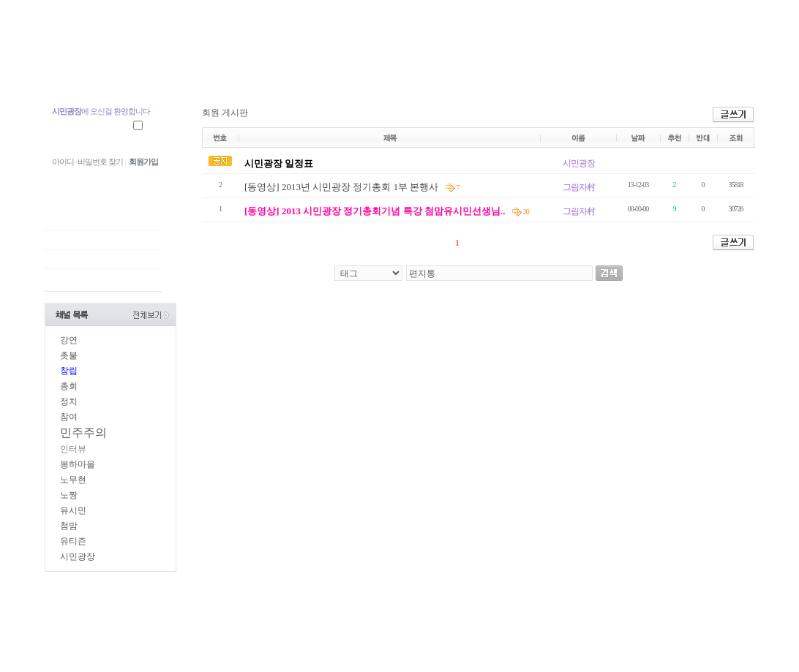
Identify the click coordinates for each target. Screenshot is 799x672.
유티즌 (73, 541)
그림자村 (579, 187)
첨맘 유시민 (84, 71)
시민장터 (486, 71)
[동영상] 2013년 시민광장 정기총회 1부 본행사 (343, 187)
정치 (69, 401)
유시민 (73, 510)
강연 (69, 340)
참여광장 (294, 71)
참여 (69, 417)
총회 (69, 386)
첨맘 (69, 526)
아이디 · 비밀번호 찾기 (87, 162)
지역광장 (226, 71)
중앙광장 (158, 71)
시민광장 (418, 71)
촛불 (69, 355)
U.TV (356, 71)
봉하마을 (78, 464)
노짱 (69, 495)
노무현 (73, 480)
